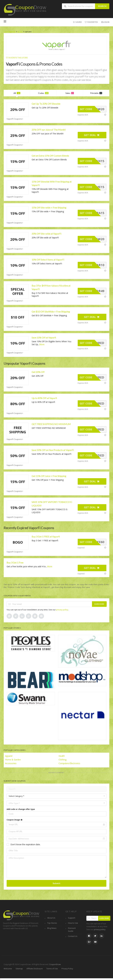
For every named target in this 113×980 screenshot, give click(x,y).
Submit (57, 883)
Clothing (62, 760)
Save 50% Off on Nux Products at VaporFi (53, 450)
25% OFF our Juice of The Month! (49, 130)
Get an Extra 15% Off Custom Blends (50, 156)
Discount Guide (72, 930)
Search (102, 6)
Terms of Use (52, 969)
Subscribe (99, 604)
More (42, 344)
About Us (51, 918)
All (17, 93)
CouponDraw (55, 964)
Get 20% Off (38, 372)
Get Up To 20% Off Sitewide (46, 104)
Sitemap (19, 969)
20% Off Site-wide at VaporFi (46, 234)
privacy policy (62, 610)
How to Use (73, 923)
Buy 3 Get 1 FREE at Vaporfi (46, 536)
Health (62, 756)
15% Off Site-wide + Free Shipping (49, 207)
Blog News (52, 928)
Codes (43, 93)
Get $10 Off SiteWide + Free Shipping (51, 311)
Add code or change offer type (21, 809)
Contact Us (73, 936)
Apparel (9, 756)
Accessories (11, 763)
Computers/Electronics (69, 763)
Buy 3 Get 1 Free (15, 562)
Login (105, 22)
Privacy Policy (67, 969)
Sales (70, 93)
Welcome (8, 969)
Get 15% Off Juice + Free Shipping (49, 476)
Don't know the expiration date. (25, 844)
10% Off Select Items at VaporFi (48, 260)
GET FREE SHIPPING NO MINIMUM (51, 424)
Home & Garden (13, 760)
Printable (96, 93)
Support (72, 918)
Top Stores (52, 923)
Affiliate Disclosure (35, 969)
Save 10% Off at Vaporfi (44, 337)
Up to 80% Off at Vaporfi (44, 398)
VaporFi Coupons (15, 119)
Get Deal (92, 135)
